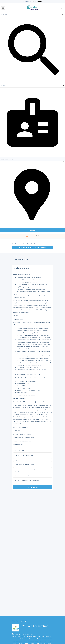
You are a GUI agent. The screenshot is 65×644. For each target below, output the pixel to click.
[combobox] (32, 86)
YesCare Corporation (35, 626)
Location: (17, 480)
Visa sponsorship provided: (23, 476)
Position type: (19, 464)
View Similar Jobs (33, 487)
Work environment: (20, 469)
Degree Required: (20, 460)
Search (32, 230)
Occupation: (18, 451)
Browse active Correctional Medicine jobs (33, 247)
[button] (16, 256)
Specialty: (18, 455)
